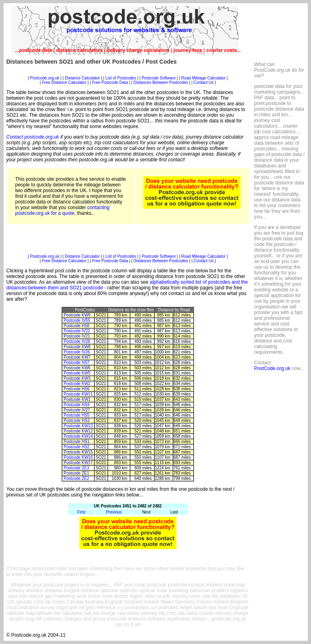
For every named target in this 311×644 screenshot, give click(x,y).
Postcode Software (159, 78)
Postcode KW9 (77, 315)
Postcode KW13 (78, 426)
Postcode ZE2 (76, 478)
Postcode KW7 (77, 357)
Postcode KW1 (77, 399)
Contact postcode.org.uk (33, 137)
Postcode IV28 (77, 341)
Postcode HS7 (77, 363)
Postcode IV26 (77, 352)
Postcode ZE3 (76, 468)
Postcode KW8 (77, 347)
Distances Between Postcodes (161, 82)
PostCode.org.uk (272, 368)
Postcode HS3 (77, 420)
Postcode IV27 (77, 410)
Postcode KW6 (77, 368)
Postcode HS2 (77, 447)
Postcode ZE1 (76, 473)
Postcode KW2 (77, 384)
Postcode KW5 (77, 373)
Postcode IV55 (77, 320)
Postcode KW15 (78, 452)
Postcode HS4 (77, 405)
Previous (114, 512)
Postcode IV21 (77, 336)
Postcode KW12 (78, 431)
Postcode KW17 (78, 463)
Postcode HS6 (77, 389)
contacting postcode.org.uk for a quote (63, 210)
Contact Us (204, 82)
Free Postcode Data (110, 82)
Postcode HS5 (77, 415)
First (81, 512)
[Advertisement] (128, 73)
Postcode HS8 (77, 326)
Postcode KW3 (77, 378)
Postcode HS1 (77, 442)
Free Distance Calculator (64, 82)
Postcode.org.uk (45, 78)
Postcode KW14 (78, 436)
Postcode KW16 (78, 457)
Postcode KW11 (78, 394)
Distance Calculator (82, 78)
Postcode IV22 (77, 331)
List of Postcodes (121, 78)
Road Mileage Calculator (203, 78)
